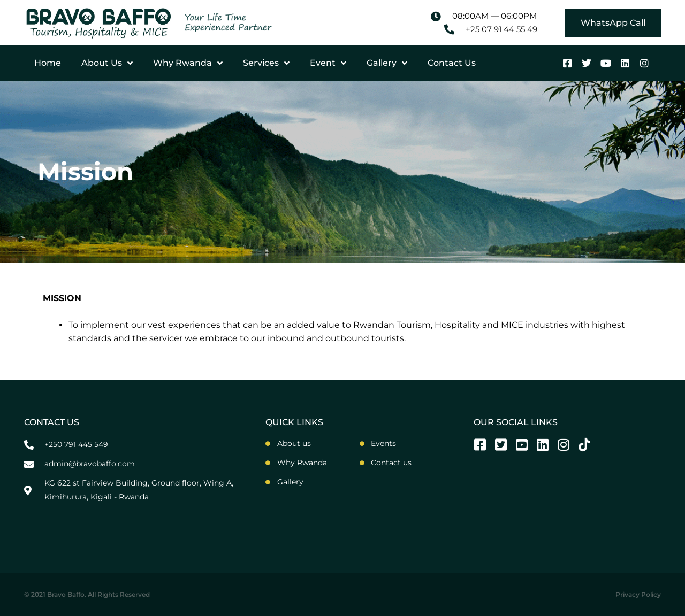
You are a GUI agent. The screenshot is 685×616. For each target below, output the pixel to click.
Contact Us (452, 63)
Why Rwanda (188, 63)
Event (328, 63)
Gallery (387, 63)
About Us (107, 63)
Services (266, 63)
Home (48, 63)
